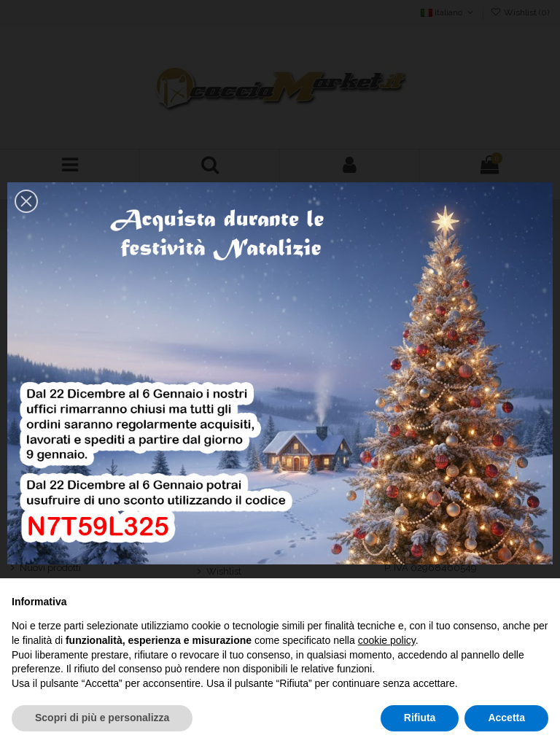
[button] (26, 201)
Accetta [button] (506, 718)
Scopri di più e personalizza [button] (102, 718)
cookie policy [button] (387, 640)
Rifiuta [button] (420, 718)
